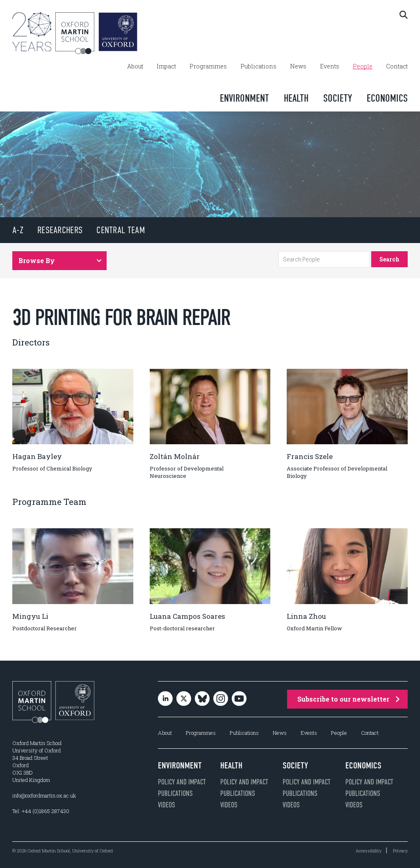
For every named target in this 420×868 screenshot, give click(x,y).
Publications (258, 66)
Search (389, 259)
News (298, 66)
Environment (244, 98)
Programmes (208, 66)
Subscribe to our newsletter (348, 699)
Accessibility (369, 851)
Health (296, 98)
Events (330, 66)
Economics (387, 98)
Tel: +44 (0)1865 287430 (41, 811)
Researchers (60, 230)
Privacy (400, 851)
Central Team (121, 230)
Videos (167, 805)
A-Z (18, 230)
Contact (397, 66)
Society (338, 98)
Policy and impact (182, 782)
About (135, 66)
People (363, 66)
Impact (166, 66)
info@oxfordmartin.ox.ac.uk (44, 795)
